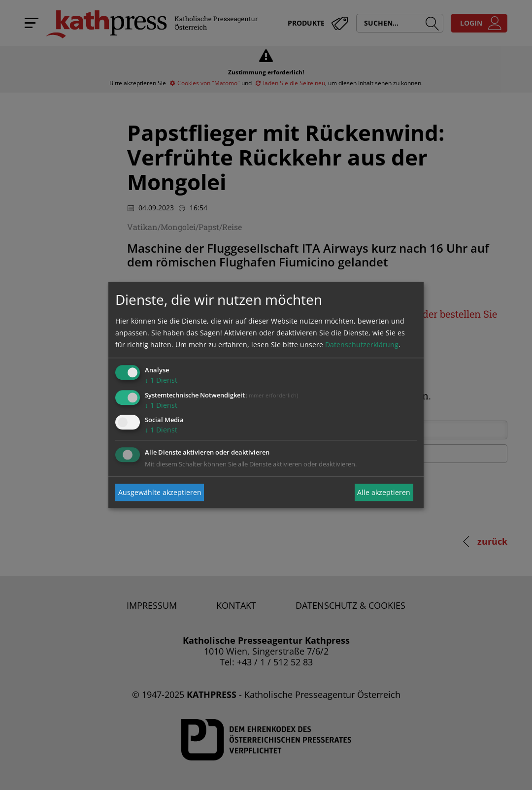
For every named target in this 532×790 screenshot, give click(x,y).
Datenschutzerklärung (362, 345)
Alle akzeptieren (384, 492)
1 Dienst (161, 380)
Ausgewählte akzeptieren (160, 492)
